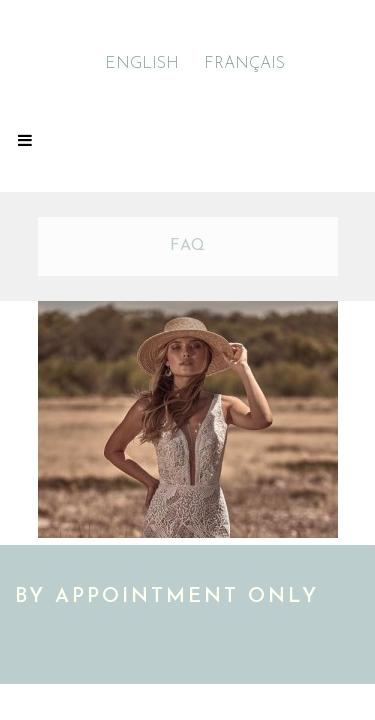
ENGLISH (142, 64)
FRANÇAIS (244, 64)
